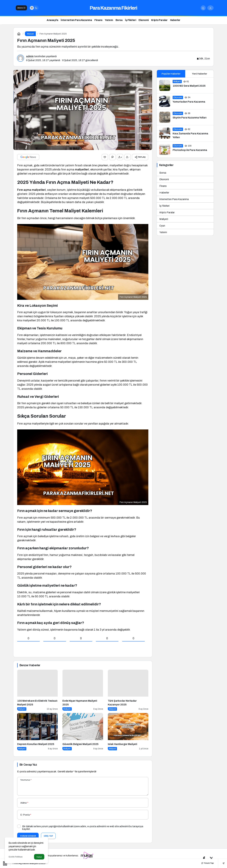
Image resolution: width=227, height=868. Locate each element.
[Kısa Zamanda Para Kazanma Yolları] (185, 133)
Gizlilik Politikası (16, 857)
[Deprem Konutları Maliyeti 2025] (37, 731)
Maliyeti (164, 219)
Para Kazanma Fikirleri (113, 8)
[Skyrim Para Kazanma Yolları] (185, 117)
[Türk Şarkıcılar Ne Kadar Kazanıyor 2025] (128, 690)
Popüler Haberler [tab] (171, 74)
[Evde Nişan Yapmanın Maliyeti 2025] (83, 690)
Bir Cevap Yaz (28, 764)
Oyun (162, 226)
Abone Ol (21, 8)
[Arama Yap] (203, 8)
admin (30, 56)
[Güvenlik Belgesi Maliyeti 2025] (83, 731)
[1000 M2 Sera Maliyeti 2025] (185, 85)
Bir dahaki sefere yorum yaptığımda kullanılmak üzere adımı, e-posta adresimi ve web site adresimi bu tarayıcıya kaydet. (83, 828)
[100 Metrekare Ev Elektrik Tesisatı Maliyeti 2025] (37, 690)
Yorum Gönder (28, 836)
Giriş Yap (48, 836)
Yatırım (163, 232)
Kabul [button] (39, 857)
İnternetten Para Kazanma (174, 199)
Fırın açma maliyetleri (31, 190)
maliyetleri (82, 169)
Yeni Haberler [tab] (199, 74)
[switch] (34, 8)
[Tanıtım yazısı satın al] (87, 855)
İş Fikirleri (164, 206)
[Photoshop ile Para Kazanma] (185, 150)
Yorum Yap (208, 863)
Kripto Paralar (167, 212)
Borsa (163, 173)
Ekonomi (164, 179)
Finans (163, 186)
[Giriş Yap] (210, 8)
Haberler (164, 193)
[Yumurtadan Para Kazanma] (185, 101)
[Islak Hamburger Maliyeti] (128, 731)
